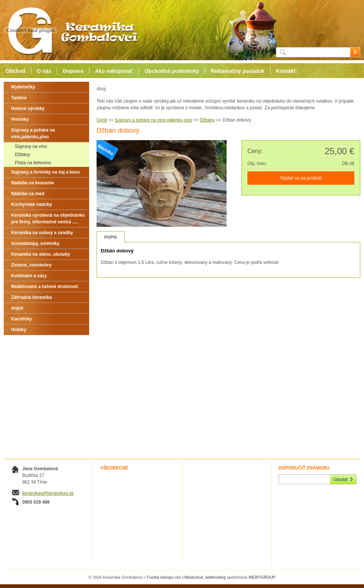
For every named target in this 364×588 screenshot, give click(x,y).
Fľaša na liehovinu (33, 163)
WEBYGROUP (262, 577)
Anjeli (17, 308)
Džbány (22, 155)
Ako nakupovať (114, 71)
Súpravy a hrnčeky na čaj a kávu (45, 172)
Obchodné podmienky (172, 71)
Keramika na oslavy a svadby (42, 233)
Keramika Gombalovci (70, 30)
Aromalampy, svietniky (35, 243)
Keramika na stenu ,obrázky (41, 254)
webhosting (215, 577)
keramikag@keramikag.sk (48, 493)
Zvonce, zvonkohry (31, 265)
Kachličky (22, 319)
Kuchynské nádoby (32, 204)
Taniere (19, 98)
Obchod (15, 71)
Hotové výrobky (28, 109)
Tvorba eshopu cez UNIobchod (175, 577)
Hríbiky (19, 330)
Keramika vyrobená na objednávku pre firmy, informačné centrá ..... (48, 219)
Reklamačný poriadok (238, 71)
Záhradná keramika (31, 297)
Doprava (73, 71)
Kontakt (286, 71)
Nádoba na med (28, 194)
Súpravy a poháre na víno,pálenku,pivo (33, 133)
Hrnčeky (20, 119)
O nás (44, 71)
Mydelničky (23, 87)
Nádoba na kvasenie (32, 183)
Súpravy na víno (31, 146)
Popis (111, 237)
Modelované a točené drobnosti (45, 287)
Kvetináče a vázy (29, 276)
